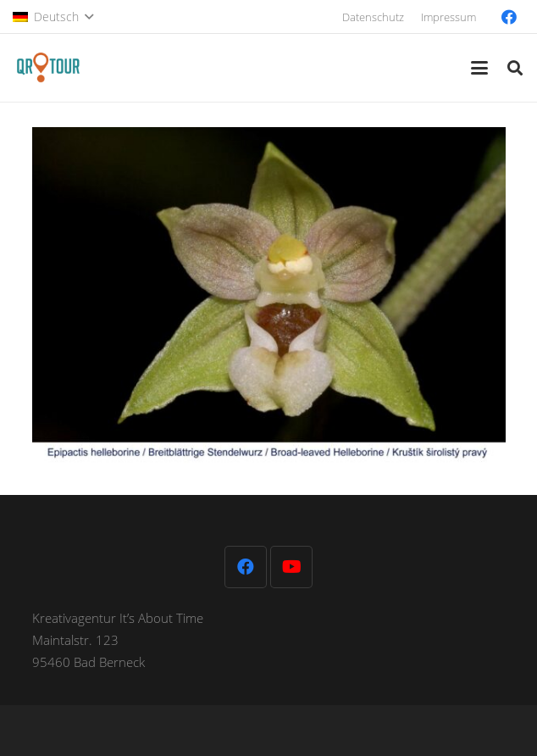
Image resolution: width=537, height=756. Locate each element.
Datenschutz (373, 17)
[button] (53, 17)
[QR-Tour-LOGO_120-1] (48, 68)
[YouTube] (291, 567)
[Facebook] (509, 17)
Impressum (448, 17)
